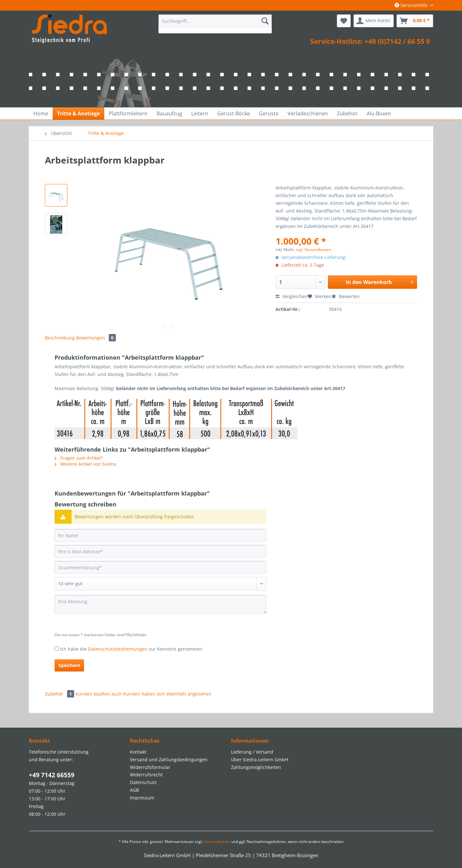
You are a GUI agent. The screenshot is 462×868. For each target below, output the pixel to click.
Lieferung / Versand (252, 752)
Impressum (142, 798)
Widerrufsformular (150, 767)
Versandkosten (217, 842)
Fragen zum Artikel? (79, 458)
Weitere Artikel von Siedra (85, 464)
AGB (134, 790)
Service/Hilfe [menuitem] (412, 5)
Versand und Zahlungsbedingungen (169, 759)
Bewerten (346, 296)
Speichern (69, 665)
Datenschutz (143, 782)
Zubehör (60, 694)
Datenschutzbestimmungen (118, 649)
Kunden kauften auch (99, 694)
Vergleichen (292, 296)
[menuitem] (215, 24)
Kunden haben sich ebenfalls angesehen (167, 694)
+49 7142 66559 (52, 775)
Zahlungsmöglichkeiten (256, 767)
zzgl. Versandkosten (313, 250)
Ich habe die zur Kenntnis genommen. (132, 649)
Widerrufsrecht (146, 775)
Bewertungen (96, 338)
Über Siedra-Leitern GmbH (260, 759)
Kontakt (138, 752)
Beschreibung (60, 338)
